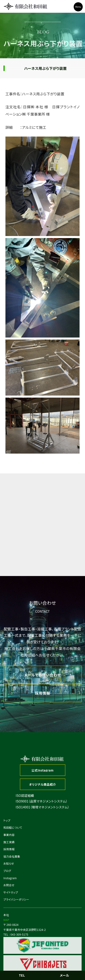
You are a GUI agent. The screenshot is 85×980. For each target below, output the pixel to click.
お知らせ (9, 863)
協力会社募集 (12, 856)
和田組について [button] (13, 827)
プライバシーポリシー (16, 899)
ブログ (7, 871)
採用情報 (9, 849)
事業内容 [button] (9, 835)
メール (64, 975)
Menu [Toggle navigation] (78, 7)
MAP (6, 920)
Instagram (10, 878)
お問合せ (9, 885)
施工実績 (9, 842)
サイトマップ (11, 892)
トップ (7, 820)
